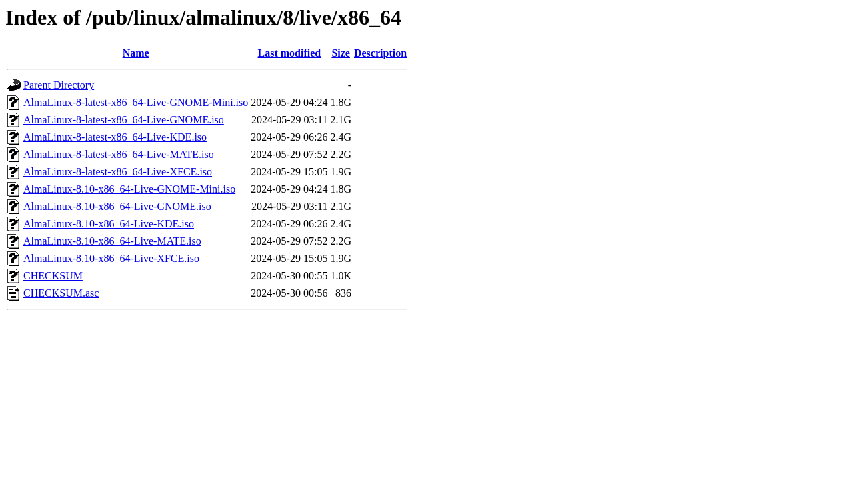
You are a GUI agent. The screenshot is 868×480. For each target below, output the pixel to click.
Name (136, 53)
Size (341, 53)
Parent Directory (59, 85)
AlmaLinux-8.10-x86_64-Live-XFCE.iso (111, 258)
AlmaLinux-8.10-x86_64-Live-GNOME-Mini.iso (129, 189)
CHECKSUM (53, 276)
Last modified (290, 53)
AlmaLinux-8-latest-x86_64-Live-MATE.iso (119, 154)
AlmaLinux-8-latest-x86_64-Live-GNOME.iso (124, 120)
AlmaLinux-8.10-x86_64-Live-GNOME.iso (117, 206)
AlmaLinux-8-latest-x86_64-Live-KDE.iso (115, 137)
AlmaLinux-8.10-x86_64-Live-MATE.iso (112, 241)
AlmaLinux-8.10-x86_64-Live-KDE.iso (109, 224)
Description (380, 53)
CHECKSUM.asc (61, 293)
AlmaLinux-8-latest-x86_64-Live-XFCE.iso (118, 172)
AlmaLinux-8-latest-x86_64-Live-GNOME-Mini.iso (136, 102)
